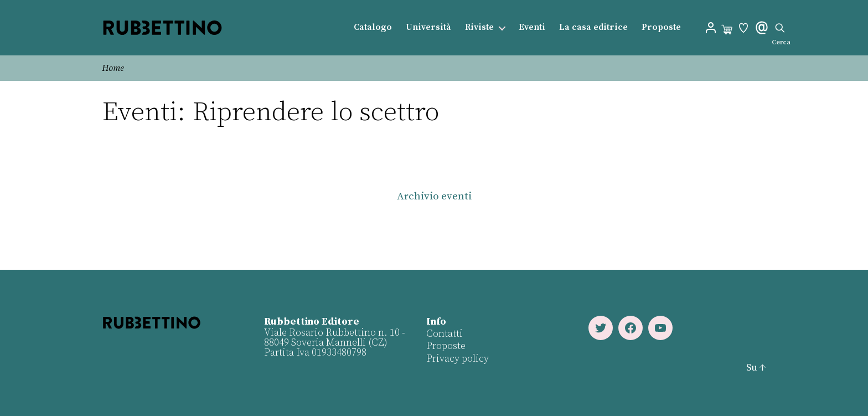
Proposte (661, 27)
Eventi (532, 27)
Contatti (445, 334)
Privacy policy (458, 359)
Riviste (479, 27)
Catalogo (373, 27)
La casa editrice (593, 27)
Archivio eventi (434, 196)
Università (428, 27)
